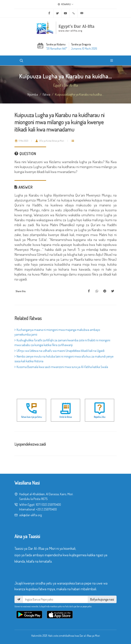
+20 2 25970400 (46, 509)
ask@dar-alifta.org (30, 515)
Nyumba (33, 94)
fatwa (47, 94)
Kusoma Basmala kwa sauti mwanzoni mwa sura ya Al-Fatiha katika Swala (61, 367)
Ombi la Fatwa (66, 417)
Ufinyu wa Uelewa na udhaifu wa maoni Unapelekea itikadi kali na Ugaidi (59, 351)
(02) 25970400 (51, 505)
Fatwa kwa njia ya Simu (32, 417)
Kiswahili (66, 4)
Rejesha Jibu (100, 417)
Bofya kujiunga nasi (102, 599)
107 (38, 505)
